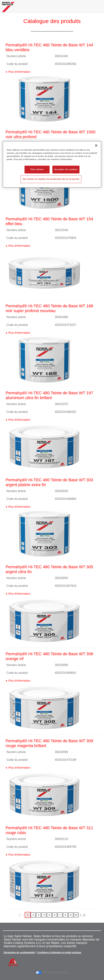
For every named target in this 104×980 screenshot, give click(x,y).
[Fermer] (96, 145)
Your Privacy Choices (52, 972)
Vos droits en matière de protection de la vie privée (51, 179)
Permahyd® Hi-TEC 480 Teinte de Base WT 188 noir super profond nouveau (49, 308)
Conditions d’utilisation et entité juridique (59, 953)
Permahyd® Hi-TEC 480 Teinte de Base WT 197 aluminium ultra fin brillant (49, 395)
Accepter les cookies (66, 169)
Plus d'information (19, 72)
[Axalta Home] (8, 8)
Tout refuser (37, 169)
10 (76, 915)
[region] (52, 164)
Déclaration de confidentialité (19, 953)
